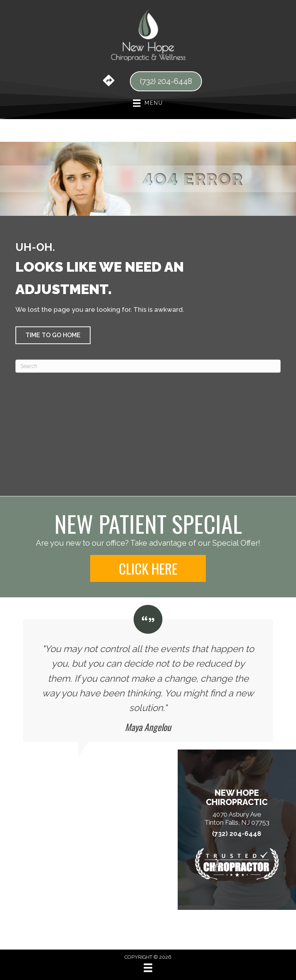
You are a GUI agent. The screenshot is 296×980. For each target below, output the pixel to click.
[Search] (148, 366)
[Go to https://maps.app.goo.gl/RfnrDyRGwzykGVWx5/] (109, 81)
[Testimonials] (148, 673)
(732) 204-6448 (237, 834)
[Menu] (148, 968)
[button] (53, 335)
